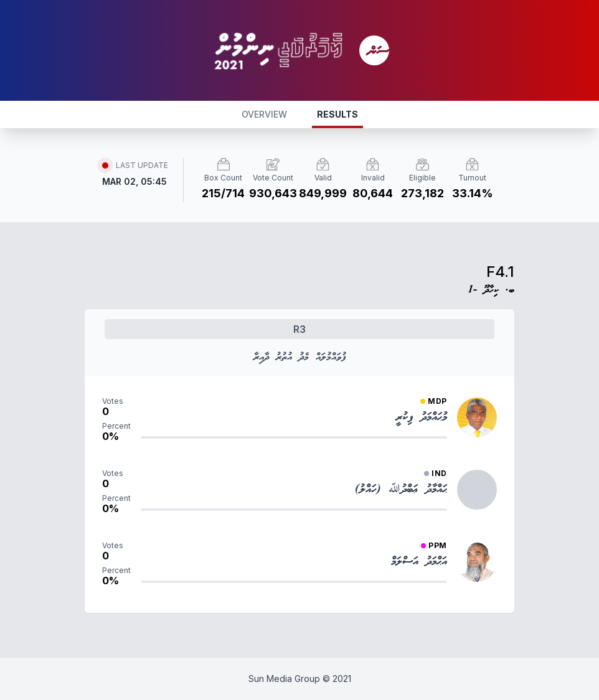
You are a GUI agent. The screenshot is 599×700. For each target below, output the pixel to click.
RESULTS (337, 114)
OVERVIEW (264, 114)
